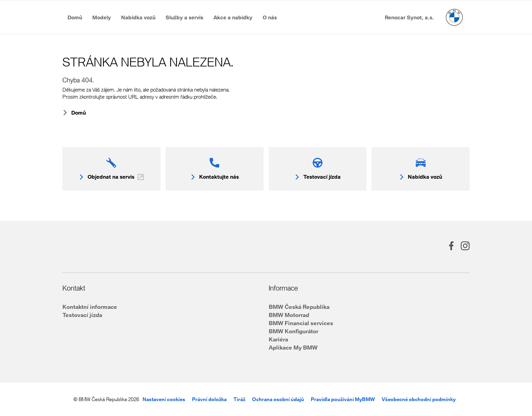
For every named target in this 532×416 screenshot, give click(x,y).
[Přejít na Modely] (102, 17)
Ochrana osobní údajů (278, 399)
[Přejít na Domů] (75, 17)
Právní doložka (209, 399)
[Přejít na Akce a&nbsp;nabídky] (233, 17)
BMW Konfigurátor (293, 331)
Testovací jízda (82, 315)
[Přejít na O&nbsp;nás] (270, 17)
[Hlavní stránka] (454, 17)
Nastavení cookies (164, 399)
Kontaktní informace (90, 307)
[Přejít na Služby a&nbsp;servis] (184, 17)
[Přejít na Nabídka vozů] (138, 17)
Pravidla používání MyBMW (343, 399)
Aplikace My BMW (293, 347)
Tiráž (239, 399)
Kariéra (278, 339)
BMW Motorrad (289, 315)
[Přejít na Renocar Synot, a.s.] (409, 17)
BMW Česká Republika (299, 307)
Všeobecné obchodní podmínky (419, 399)
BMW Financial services (301, 323)
